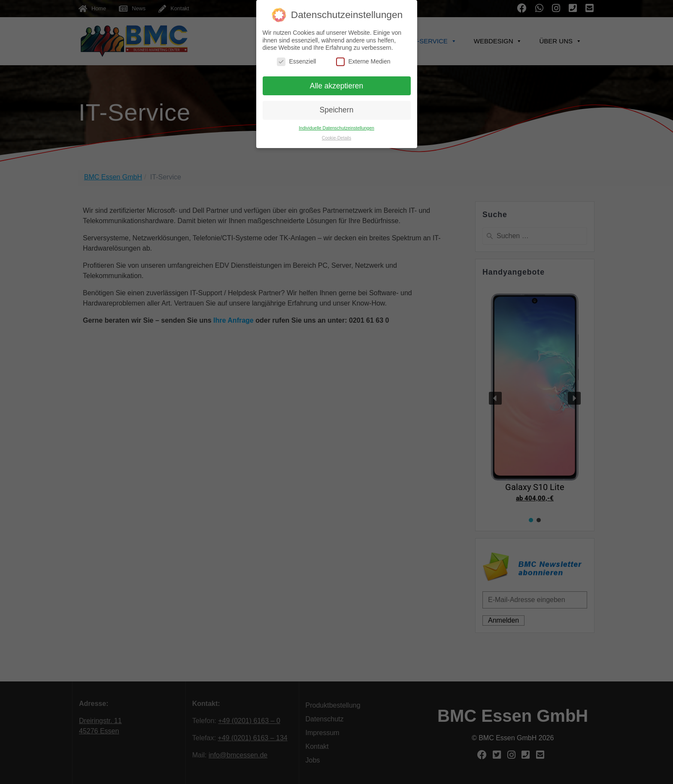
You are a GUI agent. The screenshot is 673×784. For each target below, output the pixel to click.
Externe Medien (363, 62)
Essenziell (296, 62)
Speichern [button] (337, 110)
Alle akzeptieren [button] (337, 86)
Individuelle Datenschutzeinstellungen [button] (336, 128)
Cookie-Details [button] (336, 138)
